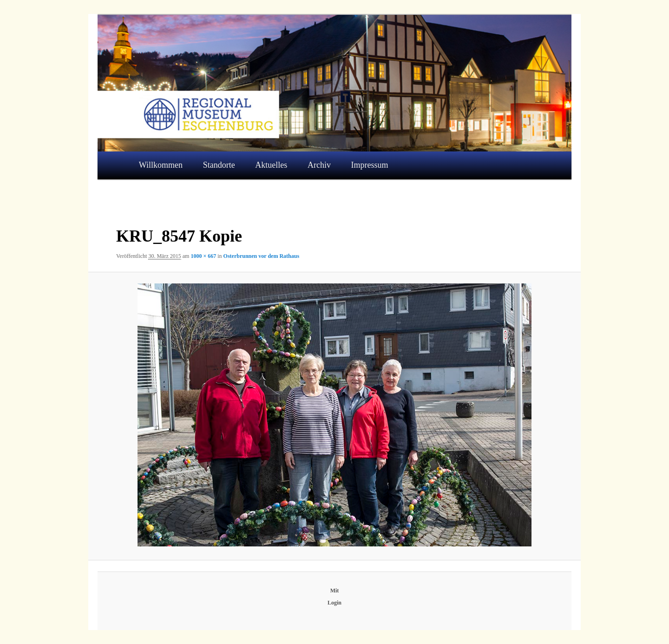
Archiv (319, 165)
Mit (335, 591)
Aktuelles (271, 165)
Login (334, 603)
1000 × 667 (203, 256)
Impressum (370, 165)
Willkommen (161, 165)
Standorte (219, 165)
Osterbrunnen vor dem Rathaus (261, 256)
